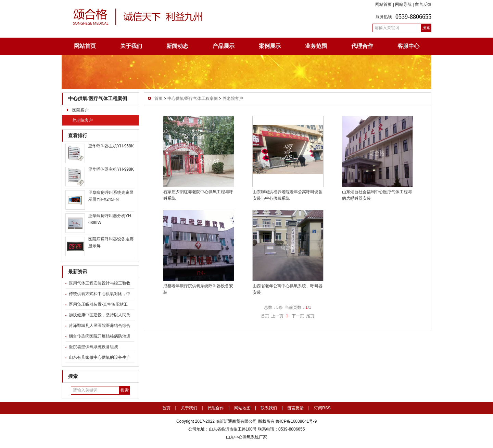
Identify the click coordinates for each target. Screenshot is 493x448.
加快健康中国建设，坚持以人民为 (100, 315)
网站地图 (242, 408)
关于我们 (131, 46)
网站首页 (383, 4)
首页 (159, 98)
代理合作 (362, 46)
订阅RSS (322, 408)
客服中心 (408, 46)
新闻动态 (177, 46)
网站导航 (403, 4)
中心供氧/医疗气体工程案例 (98, 99)
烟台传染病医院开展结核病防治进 (100, 336)
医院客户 (80, 110)
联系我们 (269, 408)
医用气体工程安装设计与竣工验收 (100, 283)
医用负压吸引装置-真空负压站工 (98, 304)
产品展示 (224, 46)
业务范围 (316, 46)
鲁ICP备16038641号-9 (296, 421)
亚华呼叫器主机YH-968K (111, 146)
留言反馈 (423, 4)
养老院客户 (83, 120)
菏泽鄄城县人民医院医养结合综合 (100, 326)
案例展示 (270, 46)
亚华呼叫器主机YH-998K (111, 169)
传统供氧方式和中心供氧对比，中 (100, 294)
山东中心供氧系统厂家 (246, 437)
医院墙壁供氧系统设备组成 (93, 347)
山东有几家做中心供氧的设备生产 (100, 357)
